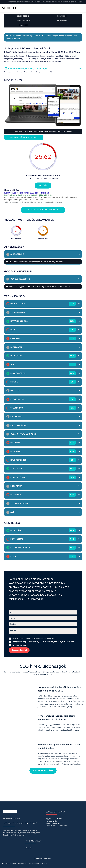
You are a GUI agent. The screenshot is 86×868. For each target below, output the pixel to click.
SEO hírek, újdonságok (43, 666)
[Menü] (82, 8)
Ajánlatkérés (29, 848)
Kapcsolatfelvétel (19, 650)
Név (11, 613)
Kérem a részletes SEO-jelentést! (27, 69)
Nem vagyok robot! (18, 645)
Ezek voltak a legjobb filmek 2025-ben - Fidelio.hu (26, 193)
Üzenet (13, 630)
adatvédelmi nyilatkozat (24, 638)
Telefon (13, 624)
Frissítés (43, 185)
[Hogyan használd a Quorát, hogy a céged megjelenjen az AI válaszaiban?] (43, 695)
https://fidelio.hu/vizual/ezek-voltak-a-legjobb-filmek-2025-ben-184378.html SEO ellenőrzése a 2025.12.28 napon (46, 2)
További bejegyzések (43, 771)
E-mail (13, 618)
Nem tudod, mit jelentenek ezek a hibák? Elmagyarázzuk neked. (43, 132)
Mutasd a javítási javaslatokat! (24, 137)
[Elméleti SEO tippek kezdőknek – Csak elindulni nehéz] (43, 753)
